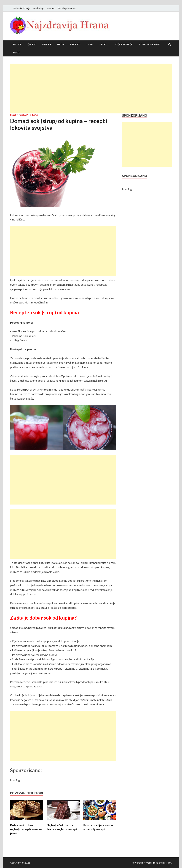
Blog (17, 53)
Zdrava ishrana (150, 45)
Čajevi (32, 45)
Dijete (47, 45)
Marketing (38, 8)
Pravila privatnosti (67, 8)
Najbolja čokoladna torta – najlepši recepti (62, 827)
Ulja (90, 45)
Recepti (75, 45)
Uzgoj (103, 45)
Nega (61, 45)
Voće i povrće (123, 45)
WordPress (152, 863)
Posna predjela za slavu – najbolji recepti (99, 827)
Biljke (17, 45)
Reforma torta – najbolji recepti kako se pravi (26, 829)
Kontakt (51, 8)
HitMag (167, 863)
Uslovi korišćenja (22, 8)
